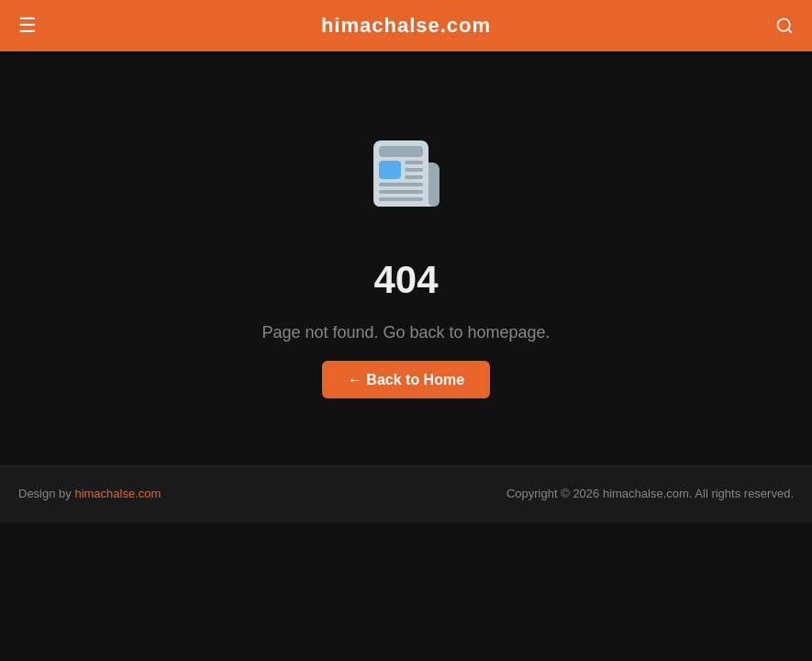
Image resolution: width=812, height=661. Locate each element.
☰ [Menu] (28, 25)
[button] (784, 26)
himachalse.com (406, 25)
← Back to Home (406, 380)
